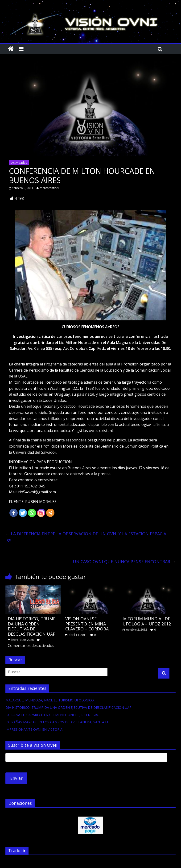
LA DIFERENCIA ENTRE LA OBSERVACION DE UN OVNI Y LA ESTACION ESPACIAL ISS (87, 537)
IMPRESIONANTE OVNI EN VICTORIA (34, 729)
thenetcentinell (50, 188)
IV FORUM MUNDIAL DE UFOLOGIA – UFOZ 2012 (147, 621)
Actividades (19, 163)
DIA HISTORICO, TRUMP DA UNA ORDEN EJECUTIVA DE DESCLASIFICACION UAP (32, 626)
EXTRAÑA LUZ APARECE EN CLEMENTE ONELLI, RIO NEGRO (52, 715)
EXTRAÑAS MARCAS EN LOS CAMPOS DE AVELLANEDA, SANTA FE (57, 722)
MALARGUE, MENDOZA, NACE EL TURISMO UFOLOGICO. (50, 700)
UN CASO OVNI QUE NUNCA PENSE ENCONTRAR (124, 562)
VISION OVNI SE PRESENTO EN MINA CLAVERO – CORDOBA (87, 624)
